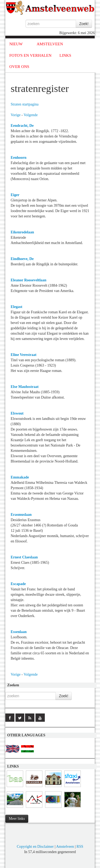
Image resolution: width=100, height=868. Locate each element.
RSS (80, 847)
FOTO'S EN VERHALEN (30, 55)
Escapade (18, 584)
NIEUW (16, 44)
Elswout (17, 413)
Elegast (17, 307)
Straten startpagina (25, 104)
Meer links (17, 819)
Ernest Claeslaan (24, 557)
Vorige (16, 115)
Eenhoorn (19, 158)
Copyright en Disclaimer (35, 847)
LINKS (65, 55)
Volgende (31, 115)
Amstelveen (65, 847)
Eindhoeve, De (22, 259)
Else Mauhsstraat (25, 387)
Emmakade (20, 477)
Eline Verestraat (24, 355)
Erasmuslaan (21, 515)
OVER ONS (19, 67)
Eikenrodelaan (22, 232)
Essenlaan (19, 632)
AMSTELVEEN (50, 44)
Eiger (15, 195)
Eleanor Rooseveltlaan (29, 280)
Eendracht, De (22, 126)
